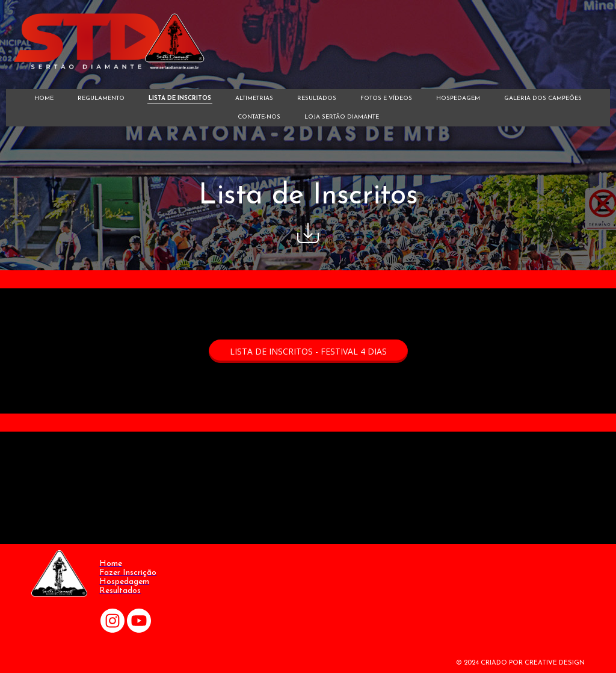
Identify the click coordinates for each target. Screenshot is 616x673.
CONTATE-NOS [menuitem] (259, 117)
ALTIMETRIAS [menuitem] (254, 98)
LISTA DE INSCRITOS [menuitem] (180, 98)
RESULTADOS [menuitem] (317, 98)
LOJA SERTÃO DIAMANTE (342, 117)
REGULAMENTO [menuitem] (101, 98)
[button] (308, 351)
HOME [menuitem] (44, 98)
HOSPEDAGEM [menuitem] (458, 98)
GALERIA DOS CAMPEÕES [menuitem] (543, 98)
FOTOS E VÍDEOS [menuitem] (386, 98)
